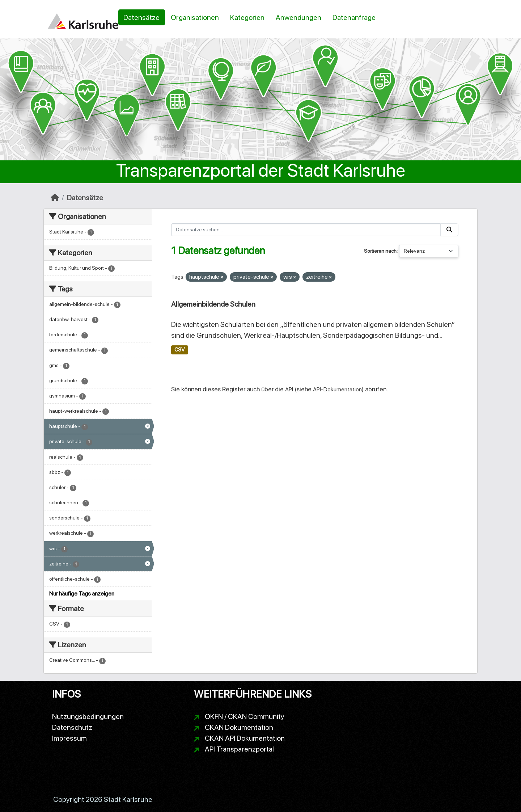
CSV (179, 350)
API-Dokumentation (337, 389)
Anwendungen (298, 17)
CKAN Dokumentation (239, 727)
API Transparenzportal (239, 749)
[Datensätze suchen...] (306, 230)
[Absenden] (449, 230)
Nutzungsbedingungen (88, 716)
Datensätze (141, 17)
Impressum (69, 738)
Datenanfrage (354, 17)
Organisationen (195, 17)
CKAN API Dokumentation (245, 738)
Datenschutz (72, 727)
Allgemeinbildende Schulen (213, 304)
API (289, 389)
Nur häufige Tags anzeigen (82, 594)
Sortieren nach (380, 251)
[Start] (55, 198)
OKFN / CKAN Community (245, 716)
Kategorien (247, 17)
